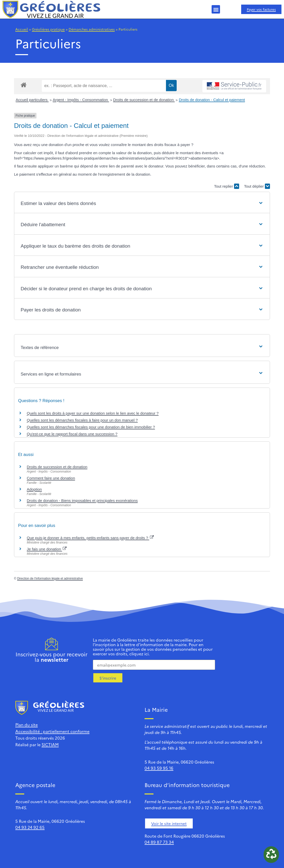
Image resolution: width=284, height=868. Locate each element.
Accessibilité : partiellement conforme (52, 731)
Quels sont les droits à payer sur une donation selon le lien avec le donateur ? (93, 413)
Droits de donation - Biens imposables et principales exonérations (82, 501)
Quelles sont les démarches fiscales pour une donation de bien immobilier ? (91, 427)
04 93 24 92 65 (30, 827)
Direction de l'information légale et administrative (50, 578)
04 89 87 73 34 (159, 842)
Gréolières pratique (48, 29)
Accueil (22, 29)
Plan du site (27, 725)
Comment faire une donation (51, 478)
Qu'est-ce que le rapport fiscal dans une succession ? (72, 434)
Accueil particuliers (32, 100)
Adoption (34, 489)
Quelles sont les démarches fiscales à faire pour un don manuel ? (82, 420)
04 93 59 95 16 (159, 768)
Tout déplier (257, 186)
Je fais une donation (47, 549)
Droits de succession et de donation (144, 100)
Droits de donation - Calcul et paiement (212, 100)
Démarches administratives (92, 29)
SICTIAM (50, 744)
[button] (216, 9)
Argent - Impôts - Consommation (81, 100)
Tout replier (227, 186)
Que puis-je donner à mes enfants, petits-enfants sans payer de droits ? (90, 538)
